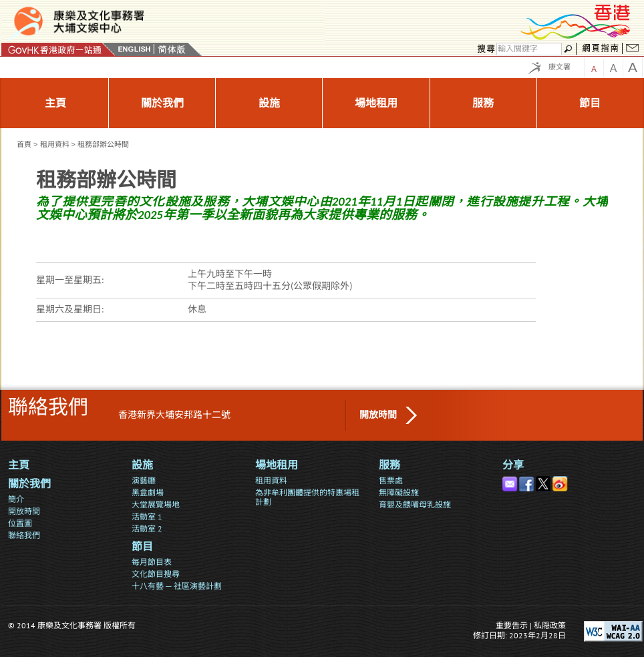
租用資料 (55, 144)
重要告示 (512, 625)
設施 (142, 465)
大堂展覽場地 (156, 504)
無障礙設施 (399, 492)
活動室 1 (147, 516)
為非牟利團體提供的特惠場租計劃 (307, 497)
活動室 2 (147, 528)
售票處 (391, 480)
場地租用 (277, 465)
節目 (142, 546)
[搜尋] (529, 49)
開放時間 (378, 415)
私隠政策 (550, 625)
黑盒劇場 (148, 492)
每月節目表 (152, 562)
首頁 (24, 144)
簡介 (16, 499)
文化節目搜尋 (156, 574)
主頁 (19, 465)
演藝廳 (144, 480)
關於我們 (29, 484)
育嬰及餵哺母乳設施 (415, 504)
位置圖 (20, 523)
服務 (389, 465)
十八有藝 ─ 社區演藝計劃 (177, 586)
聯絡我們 (24, 535)
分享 (513, 465)
